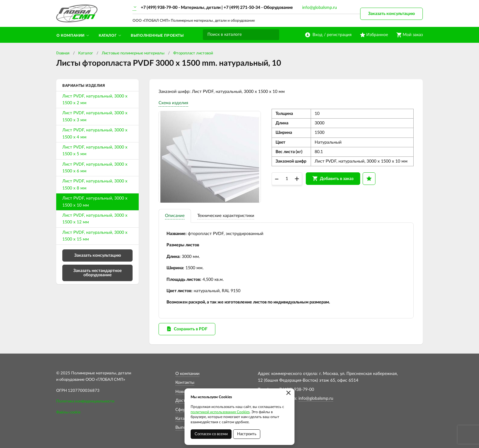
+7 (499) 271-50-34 (242, 8)
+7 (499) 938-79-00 (159, 8)
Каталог (86, 53)
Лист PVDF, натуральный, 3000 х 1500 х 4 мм (95, 134)
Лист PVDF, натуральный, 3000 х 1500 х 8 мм (95, 185)
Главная (63, 53)
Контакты (185, 383)
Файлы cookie (68, 412)
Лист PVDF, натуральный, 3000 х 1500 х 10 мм (95, 202)
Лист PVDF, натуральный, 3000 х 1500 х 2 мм (95, 100)
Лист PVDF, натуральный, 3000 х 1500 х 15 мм (95, 236)
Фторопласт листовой (193, 53)
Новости (184, 392)
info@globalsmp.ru (320, 8)
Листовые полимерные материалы (133, 53)
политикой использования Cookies (220, 412)
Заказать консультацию (391, 14)
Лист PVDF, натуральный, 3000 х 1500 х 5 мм (95, 151)
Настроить (247, 434)
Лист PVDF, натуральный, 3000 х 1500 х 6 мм (95, 168)
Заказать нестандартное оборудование (97, 273)
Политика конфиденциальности (85, 401)
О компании (187, 374)
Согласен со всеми (211, 434)
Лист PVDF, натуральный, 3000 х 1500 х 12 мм (95, 219)
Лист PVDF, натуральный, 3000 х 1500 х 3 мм (95, 116)
